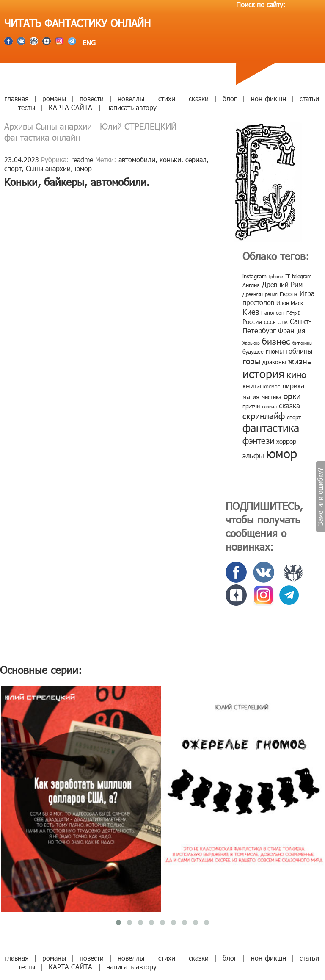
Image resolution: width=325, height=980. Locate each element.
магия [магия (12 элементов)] (251, 396)
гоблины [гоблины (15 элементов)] (299, 351)
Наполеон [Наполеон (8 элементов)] (273, 313)
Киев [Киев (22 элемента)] (251, 311)
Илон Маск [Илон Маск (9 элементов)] (290, 303)
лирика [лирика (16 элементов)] (293, 386)
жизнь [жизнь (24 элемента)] (300, 361)
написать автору (131, 107)
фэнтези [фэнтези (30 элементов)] (258, 440)
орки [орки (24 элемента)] (292, 395)
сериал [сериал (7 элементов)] (269, 406)
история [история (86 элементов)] (263, 373)
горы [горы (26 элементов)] (251, 361)
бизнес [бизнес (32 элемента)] (276, 341)
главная (16, 98)
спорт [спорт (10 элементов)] (294, 417)
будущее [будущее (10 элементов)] (253, 352)
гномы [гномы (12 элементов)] (275, 351)
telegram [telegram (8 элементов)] (302, 276)
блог (230, 98)
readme (82, 159)
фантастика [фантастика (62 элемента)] (271, 428)
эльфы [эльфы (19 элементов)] (253, 455)
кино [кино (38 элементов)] (296, 374)
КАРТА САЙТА (70, 107)
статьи (309, 98)
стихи (167, 98)
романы (54, 98)
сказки (199, 98)
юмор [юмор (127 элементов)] (282, 453)
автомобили (137, 159)
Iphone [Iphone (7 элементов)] (276, 276)
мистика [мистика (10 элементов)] (271, 397)
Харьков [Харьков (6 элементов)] (251, 343)
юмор (83, 168)
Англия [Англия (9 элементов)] (251, 285)
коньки (170, 159)
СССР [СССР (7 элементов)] (270, 322)
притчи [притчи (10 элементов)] (251, 406)
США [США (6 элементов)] (283, 322)
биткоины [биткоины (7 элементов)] (303, 343)
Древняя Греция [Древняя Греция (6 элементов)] (260, 294)
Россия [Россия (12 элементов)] (252, 321)
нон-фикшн (269, 98)
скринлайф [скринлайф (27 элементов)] (264, 415)
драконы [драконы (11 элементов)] (274, 362)
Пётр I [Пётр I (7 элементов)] (293, 313)
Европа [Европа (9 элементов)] (289, 294)
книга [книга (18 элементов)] (252, 385)
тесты (27, 107)
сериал (196, 159)
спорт (13, 168)
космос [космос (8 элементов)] (272, 386)
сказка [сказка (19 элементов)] (289, 405)
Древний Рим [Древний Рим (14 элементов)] (282, 284)
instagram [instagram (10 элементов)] (255, 276)
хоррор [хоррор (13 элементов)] (286, 441)
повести (92, 98)
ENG (88, 43)
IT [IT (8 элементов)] (288, 276)
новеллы (131, 98)
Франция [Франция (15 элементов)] (292, 331)
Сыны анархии (48, 168)
